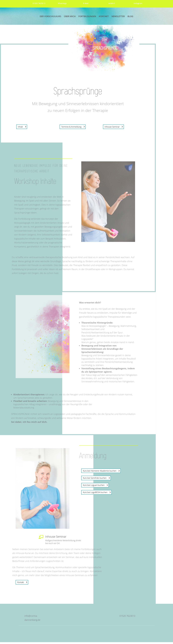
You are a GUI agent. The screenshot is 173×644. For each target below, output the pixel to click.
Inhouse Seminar (112, 129)
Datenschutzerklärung (140, 632)
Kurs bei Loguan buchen (94, 487)
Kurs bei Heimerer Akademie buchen (100, 473)
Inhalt (20, 129)
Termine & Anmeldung (71, 129)
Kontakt (104, 17)
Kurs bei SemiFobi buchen (95, 480)
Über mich (70, 17)
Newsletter (118, 17)
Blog (130, 17)
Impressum (126, 632)
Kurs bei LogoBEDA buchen (95, 494)
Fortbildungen (87, 17)
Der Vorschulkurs (50, 17)
